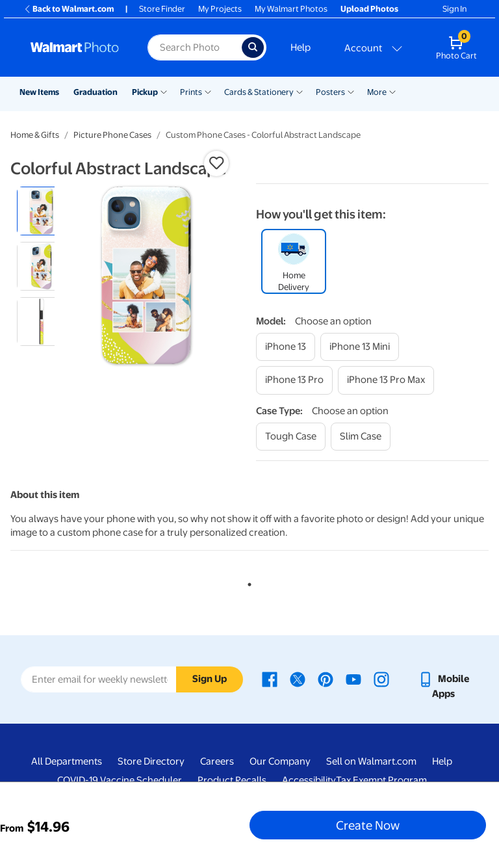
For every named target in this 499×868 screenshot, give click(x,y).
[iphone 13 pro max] (386, 380)
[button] (216, 163)
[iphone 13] (286, 347)
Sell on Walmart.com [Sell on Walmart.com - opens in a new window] (371, 761)
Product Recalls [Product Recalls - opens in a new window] (232, 780)
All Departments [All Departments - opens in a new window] (67, 761)
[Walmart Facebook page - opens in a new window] (270, 679)
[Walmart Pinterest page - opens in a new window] (326, 679)
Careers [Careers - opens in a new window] (217, 761)
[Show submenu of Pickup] (164, 91)
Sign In (454, 9)
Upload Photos (369, 9)
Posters (330, 92)
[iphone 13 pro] (294, 380)
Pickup (145, 92)
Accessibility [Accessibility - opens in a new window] (309, 780)
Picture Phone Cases (112, 135)
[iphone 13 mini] (360, 347)
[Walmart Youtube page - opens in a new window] (353, 679)
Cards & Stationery (259, 92)
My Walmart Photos (291, 9)
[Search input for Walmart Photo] (195, 47)
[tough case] (291, 437)
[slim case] (361, 437)
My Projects (220, 9)
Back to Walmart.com (69, 9)
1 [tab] (247, 582)
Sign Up (210, 679)
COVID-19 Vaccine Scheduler (120, 780)
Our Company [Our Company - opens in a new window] (280, 761)
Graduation (96, 92)
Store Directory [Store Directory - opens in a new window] (151, 761)
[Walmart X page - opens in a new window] (298, 679)
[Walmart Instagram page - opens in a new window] (381, 679)
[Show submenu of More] (392, 91)
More (377, 92)
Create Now (368, 825)
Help (301, 47)
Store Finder (162, 9)
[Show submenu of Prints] (208, 91)
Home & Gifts (35, 135)
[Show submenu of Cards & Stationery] (300, 91)
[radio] (41, 211)
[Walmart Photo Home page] (75, 47)
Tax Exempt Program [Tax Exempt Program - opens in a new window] (381, 780)
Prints (191, 92)
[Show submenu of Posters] (351, 91)
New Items (39, 92)
